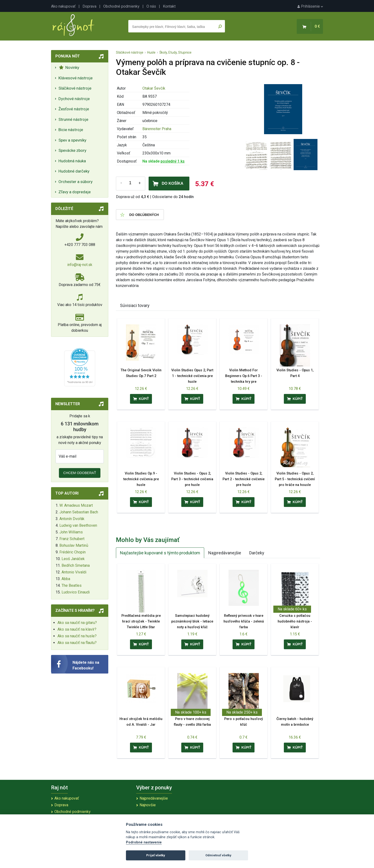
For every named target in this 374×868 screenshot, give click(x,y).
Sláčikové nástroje (75, 88)
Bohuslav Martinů (74, 545)
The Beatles (72, 585)
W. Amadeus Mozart (76, 505)
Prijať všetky (156, 855)
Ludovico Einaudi (76, 592)
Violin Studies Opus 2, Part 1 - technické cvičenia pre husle (192, 376)
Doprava (89, 6)
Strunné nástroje (73, 119)
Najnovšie (148, 805)
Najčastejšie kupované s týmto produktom (160, 553)
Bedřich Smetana (76, 565)
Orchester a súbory (75, 182)
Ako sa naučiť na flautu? (77, 643)
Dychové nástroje (74, 99)
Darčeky (257, 553)
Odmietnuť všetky (218, 855)
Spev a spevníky (72, 140)
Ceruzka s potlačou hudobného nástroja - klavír (295, 621)
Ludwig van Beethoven (78, 525)
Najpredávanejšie (225, 553)
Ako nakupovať (63, 6)
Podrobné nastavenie (144, 842)
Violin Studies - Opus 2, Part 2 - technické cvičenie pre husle (244, 479)
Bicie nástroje (71, 130)
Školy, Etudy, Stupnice (175, 52)
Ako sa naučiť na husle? (77, 636)
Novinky (69, 67)
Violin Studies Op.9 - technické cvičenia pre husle (141, 479)
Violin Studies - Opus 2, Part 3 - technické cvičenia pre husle (192, 479)
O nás (151, 6)
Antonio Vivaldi (74, 572)
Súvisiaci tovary (135, 305)
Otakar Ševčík (154, 88)
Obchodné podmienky (121, 6)
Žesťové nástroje (74, 109)
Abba (66, 579)
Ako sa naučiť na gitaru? (77, 623)
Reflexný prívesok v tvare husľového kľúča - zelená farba (244, 621)
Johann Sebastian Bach (79, 512)
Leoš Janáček (73, 559)
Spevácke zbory (72, 150)
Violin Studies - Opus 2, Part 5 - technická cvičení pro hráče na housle (295, 479)
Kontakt (169, 6)
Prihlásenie (310, 6)
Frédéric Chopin (73, 552)
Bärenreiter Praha (157, 129)
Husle (151, 52)
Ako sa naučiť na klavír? (77, 629)
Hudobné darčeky (74, 171)
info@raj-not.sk (80, 265)
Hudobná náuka (72, 161)
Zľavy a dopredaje (75, 192)
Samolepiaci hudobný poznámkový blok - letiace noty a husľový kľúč (192, 621)
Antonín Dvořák (72, 519)
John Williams (71, 532)
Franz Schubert (72, 539)
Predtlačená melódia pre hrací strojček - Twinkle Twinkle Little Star (141, 621)
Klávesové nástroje (75, 78)
